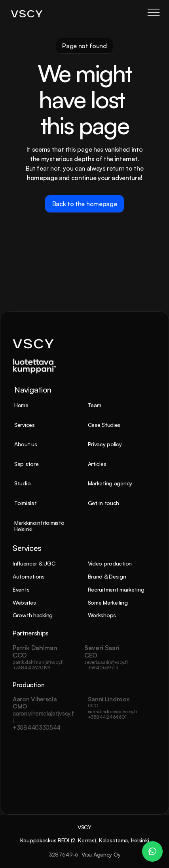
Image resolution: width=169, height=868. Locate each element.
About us (26, 444)
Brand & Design (107, 576)
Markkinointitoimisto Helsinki (40, 526)
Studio (22, 483)
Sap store (26, 464)
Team (95, 405)
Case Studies (104, 425)
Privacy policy (105, 444)
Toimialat (25, 503)
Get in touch (104, 503)
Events (21, 589)
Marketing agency (110, 483)
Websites (24, 602)
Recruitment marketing (116, 589)
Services (25, 425)
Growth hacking (33, 615)
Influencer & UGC (34, 563)
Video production (110, 563)
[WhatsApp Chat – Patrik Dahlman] (152, 851)
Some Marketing (108, 602)
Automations (29, 576)
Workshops (102, 615)
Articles (97, 464)
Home (21, 405)
